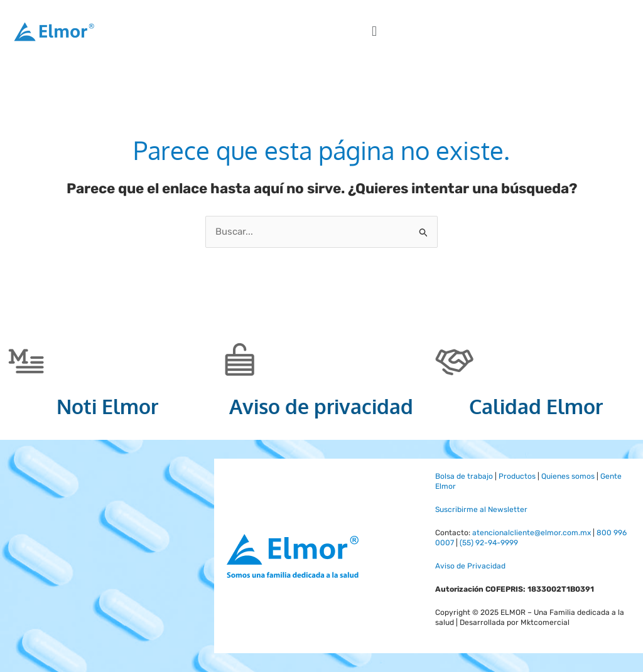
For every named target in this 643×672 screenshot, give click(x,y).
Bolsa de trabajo (464, 476)
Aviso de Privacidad (470, 566)
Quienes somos (568, 476)
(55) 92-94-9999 (489, 543)
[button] (374, 32)
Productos (517, 476)
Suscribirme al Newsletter (481, 509)
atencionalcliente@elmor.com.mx (532, 533)
